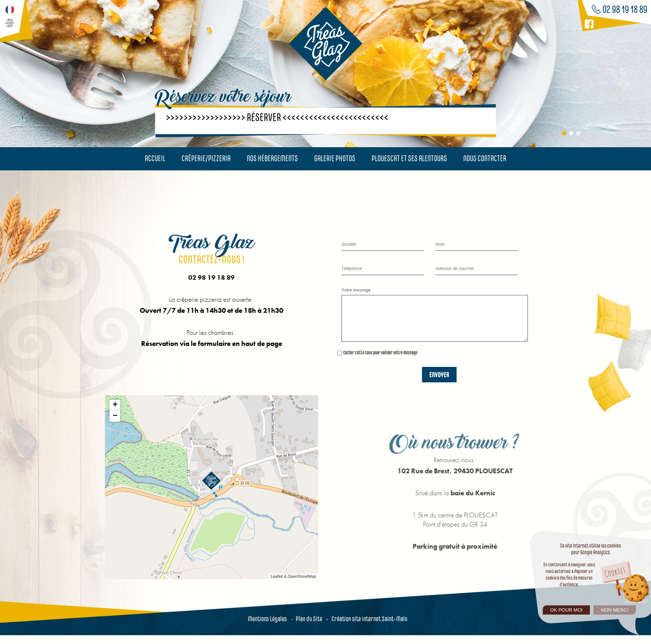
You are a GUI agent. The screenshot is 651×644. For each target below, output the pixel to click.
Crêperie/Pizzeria (206, 158)
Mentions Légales (267, 628)
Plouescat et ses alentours (409, 158)
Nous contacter (485, 158)
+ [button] (115, 414)
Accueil (155, 158)
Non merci (615, 610)
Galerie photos (335, 158)
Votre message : (357, 290)
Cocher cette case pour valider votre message (380, 361)
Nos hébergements (272, 158)
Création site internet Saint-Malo (369, 628)
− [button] (115, 425)
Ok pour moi (566, 610)
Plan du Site (309, 628)
